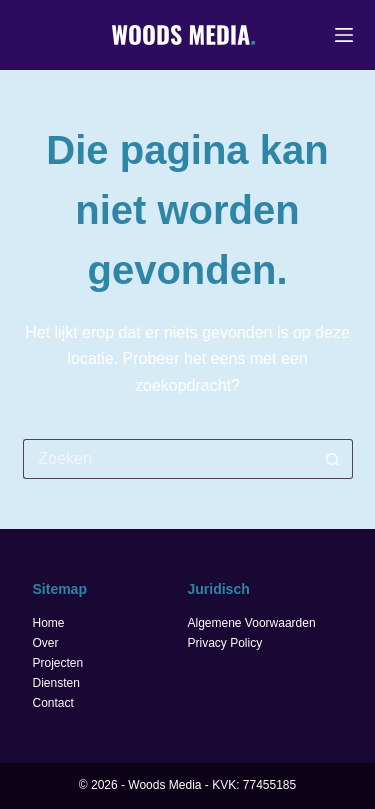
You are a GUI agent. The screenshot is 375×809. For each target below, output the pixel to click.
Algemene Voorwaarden (252, 623)
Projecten (58, 663)
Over (46, 643)
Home (49, 623)
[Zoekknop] (333, 459)
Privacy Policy (225, 643)
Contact (53, 703)
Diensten (56, 683)
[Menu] (344, 35)
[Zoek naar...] (168, 459)
